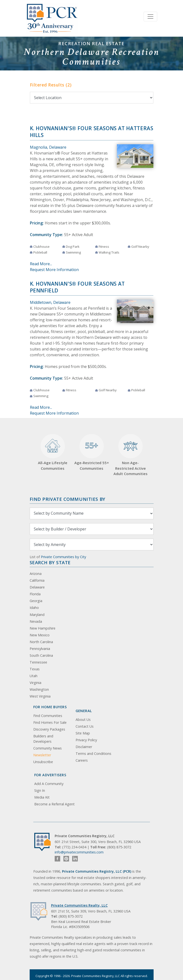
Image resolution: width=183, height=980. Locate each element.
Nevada (36, 621)
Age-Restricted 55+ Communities (92, 452)
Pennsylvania (40, 649)
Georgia (36, 601)
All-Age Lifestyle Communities (53, 452)
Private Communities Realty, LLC (79, 905)
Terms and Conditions (93, 754)
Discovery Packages (49, 729)
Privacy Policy (86, 740)
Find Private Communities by (68, 499)
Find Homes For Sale (50, 722)
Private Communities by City (63, 557)
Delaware (37, 587)
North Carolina (41, 642)
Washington (39, 689)
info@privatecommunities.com (79, 852)
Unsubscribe (43, 762)
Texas (35, 669)
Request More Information (54, 270)
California (37, 580)
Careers (82, 760)
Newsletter (42, 755)
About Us (83, 720)
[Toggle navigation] (150, 17)
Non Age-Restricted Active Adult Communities (131, 455)
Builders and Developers (43, 739)
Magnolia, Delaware (48, 147)
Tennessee (38, 662)
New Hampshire (43, 628)
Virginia (35, 683)
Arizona (36, 574)
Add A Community (49, 784)
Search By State (50, 562)
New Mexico (40, 635)
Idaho (34, 608)
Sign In (40, 790)
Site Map (83, 733)
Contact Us (85, 726)
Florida (35, 594)
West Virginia (40, 696)
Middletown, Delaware (50, 302)
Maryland (37, 615)
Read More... (41, 264)
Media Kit (42, 797)
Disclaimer (84, 747)
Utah (34, 676)
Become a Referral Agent (54, 804)
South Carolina (41, 655)
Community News (48, 748)
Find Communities (48, 716)
